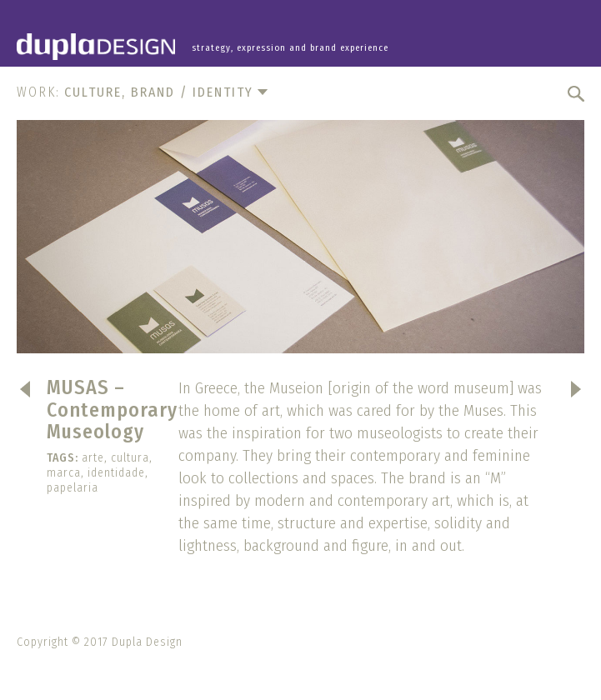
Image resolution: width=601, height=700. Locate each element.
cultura (130, 458)
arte (93, 458)
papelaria (73, 488)
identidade (116, 473)
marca (64, 473)
